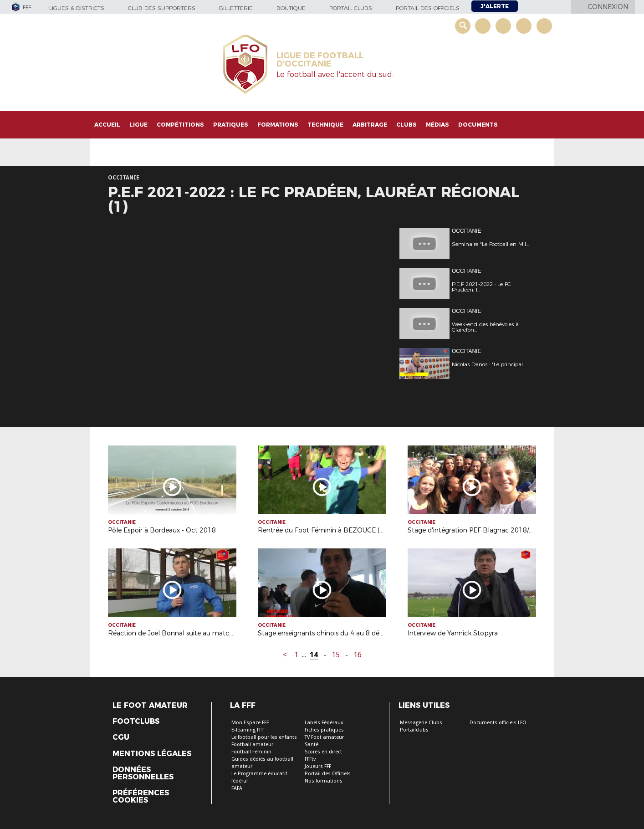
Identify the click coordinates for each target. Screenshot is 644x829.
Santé (312, 745)
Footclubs (136, 722)
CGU (121, 737)
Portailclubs (414, 730)
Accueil (107, 125)
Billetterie (236, 8)
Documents (478, 125)
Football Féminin (251, 752)
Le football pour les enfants (264, 737)
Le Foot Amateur (150, 706)
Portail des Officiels (328, 774)
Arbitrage (370, 125)
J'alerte (495, 6)
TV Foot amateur (324, 737)
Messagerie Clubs (421, 723)
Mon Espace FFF (250, 723)
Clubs (406, 125)
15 (336, 655)
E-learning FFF (248, 730)
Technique (325, 125)
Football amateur (252, 745)
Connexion (608, 7)
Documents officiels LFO (498, 723)
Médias (437, 125)
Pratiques (231, 125)
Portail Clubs (351, 8)
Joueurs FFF (318, 766)
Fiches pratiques (324, 730)
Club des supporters (162, 8)
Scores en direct (323, 752)
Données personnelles (143, 773)
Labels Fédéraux (324, 723)
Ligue (138, 125)
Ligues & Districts (77, 8)
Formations (278, 125)
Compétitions (180, 125)
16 (358, 655)
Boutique (291, 8)
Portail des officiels (428, 8)
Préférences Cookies (141, 797)
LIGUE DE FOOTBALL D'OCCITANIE (320, 60)
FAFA (237, 788)
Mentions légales (152, 754)
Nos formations (324, 781)
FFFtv (310, 759)
